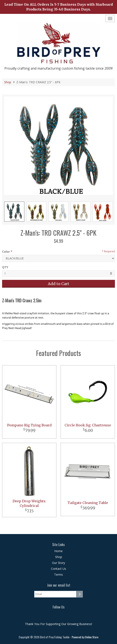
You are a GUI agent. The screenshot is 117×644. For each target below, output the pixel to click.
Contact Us (58, 569)
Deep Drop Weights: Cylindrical (29, 503)
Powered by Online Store (85, 637)
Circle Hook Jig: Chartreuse (88, 425)
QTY (5, 267)
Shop (8, 82)
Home (58, 551)
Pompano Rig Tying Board (29, 425)
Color (6, 252)
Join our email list (59, 585)
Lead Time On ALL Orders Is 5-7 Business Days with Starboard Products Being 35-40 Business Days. (59, 7)
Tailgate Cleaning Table (88, 503)
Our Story (58, 563)
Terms (58, 575)
